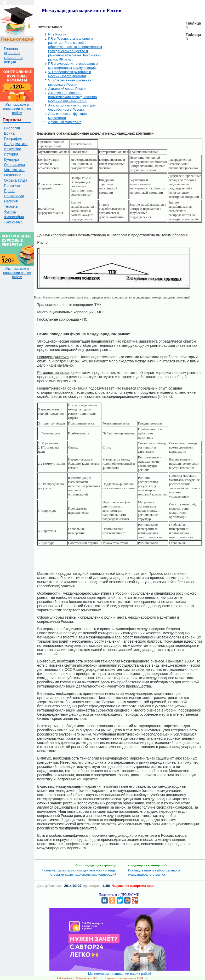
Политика (12, 186)
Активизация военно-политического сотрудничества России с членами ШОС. (72, 97)
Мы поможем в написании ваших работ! (17, 109)
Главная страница (12, 51)
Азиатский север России (67, 89)
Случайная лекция (13, 60)
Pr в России (57, 34)
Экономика (13, 222)
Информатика (16, 144)
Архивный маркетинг (64, 122)
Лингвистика (15, 165)
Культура (12, 159)
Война (9, 133)
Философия (14, 217)
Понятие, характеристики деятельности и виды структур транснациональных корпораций (79, 872)
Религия (11, 201)
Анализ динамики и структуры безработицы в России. (72, 107)
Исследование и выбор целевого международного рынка (154, 872)
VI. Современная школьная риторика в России (70, 82)
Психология (14, 196)
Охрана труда (16, 180)
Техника (11, 206)
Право (9, 191)
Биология (12, 128)
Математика (14, 170)
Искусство (13, 149)
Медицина (13, 175)
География (13, 139)
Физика (10, 212)
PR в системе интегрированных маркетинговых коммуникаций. (73, 66)
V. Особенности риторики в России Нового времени (70, 74)
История (11, 154)
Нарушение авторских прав (133, 886)
